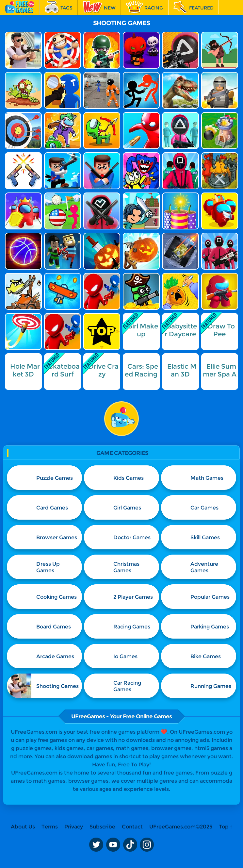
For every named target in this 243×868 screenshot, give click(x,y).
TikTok (130, 844)
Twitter (96, 844)
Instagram (147, 844)
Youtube (113, 844)
